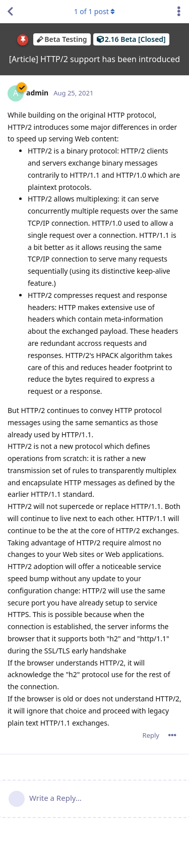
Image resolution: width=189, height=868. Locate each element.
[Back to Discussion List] (10, 12)
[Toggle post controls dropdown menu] (172, 735)
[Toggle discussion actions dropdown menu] (179, 12)
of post (95, 11)
